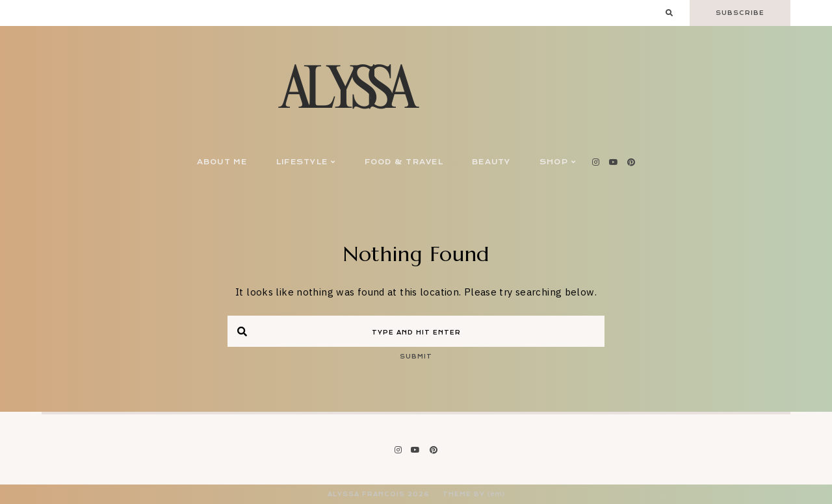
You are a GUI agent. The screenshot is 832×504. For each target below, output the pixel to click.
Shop (558, 162)
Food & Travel (404, 162)
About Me (222, 162)
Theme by (474, 494)
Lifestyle (306, 162)
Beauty (491, 162)
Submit (416, 357)
